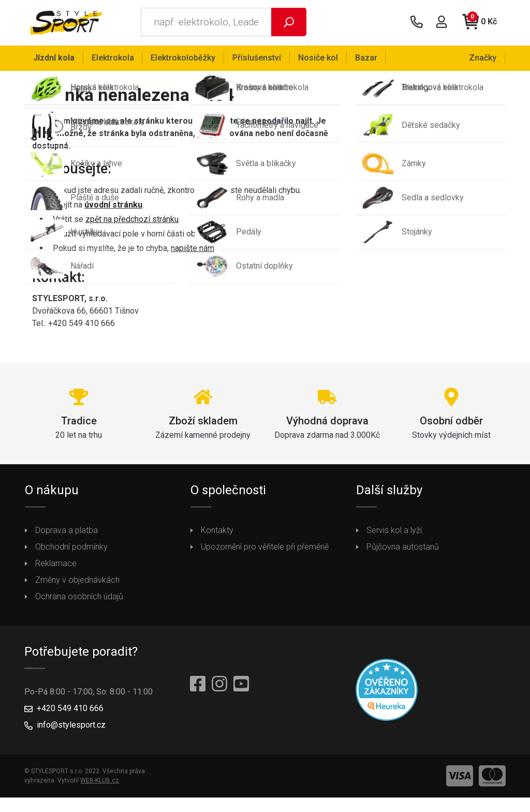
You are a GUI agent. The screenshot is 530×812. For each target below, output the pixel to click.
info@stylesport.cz (71, 727)
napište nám (193, 250)
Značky (483, 58)
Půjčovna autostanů (403, 549)
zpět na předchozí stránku (132, 221)
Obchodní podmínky (71, 549)
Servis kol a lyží (394, 532)
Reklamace (56, 565)
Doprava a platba (67, 532)
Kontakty (217, 532)
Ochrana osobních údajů (79, 599)
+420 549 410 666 (70, 710)
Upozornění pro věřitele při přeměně (265, 549)
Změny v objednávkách (77, 582)
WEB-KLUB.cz (100, 783)
